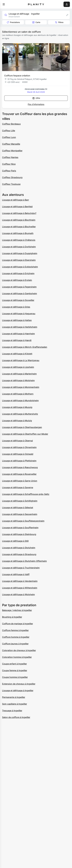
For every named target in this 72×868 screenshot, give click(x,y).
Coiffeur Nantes (10, 157)
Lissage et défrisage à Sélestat (18, 508)
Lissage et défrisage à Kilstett (17, 354)
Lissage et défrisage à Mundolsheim (20, 400)
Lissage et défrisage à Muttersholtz (20, 414)
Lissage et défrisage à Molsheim (18, 380)
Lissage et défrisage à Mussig (17, 407)
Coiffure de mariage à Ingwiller (18, 624)
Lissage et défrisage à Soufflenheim (20, 528)
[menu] (4, 4)
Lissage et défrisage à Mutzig (17, 421)
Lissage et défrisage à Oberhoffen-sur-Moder (25, 434)
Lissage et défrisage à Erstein (17, 280)
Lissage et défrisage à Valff (16, 574)
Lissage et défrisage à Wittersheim (20, 588)
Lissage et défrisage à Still (15, 541)
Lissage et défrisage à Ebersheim (19, 260)
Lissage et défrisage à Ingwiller (18, 690)
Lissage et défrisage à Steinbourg (19, 534)
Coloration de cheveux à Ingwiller (19, 650)
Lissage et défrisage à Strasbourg (19, 554)
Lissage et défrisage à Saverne (18, 487)
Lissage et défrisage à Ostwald (18, 454)
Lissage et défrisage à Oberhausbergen (22, 427)
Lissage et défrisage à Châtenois (19, 240)
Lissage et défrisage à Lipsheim (18, 367)
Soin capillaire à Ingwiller (15, 704)
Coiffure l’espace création (17, 76)
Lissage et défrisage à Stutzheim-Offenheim (24, 561)
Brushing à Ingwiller (12, 617)
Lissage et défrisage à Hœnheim (18, 334)
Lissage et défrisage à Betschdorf (19, 213)
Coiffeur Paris (9, 171)
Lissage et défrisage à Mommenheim (21, 387)
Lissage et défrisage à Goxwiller (18, 300)
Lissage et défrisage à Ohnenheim (19, 447)
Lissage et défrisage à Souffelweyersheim (23, 521)
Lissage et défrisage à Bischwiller (19, 227)
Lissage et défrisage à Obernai (17, 441)
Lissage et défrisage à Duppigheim (20, 253)
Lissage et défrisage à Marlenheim (19, 374)
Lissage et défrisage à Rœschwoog (20, 467)
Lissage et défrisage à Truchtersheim (21, 568)
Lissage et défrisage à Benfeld (17, 207)
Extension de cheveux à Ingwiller (19, 684)
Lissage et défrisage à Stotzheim (19, 548)
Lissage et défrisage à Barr (16, 200)
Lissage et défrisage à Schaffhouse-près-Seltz (26, 494)
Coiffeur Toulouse (11, 184)
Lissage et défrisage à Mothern (18, 394)
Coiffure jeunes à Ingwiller (15, 644)
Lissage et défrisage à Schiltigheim (20, 501)
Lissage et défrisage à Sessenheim (20, 514)
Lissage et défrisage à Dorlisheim (19, 247)
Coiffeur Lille (9, 131)
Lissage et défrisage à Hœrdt (17, 340)
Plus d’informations (36, 104)
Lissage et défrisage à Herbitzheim (20, 327)
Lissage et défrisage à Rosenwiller (19, 474)
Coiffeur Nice (9, 164)
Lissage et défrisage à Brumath (18, 233)
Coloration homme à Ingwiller (17, 657)
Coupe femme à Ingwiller (15, 670)
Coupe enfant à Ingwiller (14, 664)
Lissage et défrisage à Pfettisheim (19, 461)
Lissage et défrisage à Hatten (17, 320)
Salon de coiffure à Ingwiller (16, 717)
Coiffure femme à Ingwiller (15, 630)
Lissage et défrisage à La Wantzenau (21, 360)
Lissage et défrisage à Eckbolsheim (20, 267)
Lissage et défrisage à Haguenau (19, 314)
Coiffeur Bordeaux (11, 124)
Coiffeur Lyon (9, 137)
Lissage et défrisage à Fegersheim (19, 287)
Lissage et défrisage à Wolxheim (18, 594)
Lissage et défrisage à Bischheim (19, 220)
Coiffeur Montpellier (12, 151)
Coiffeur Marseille (11, 144)
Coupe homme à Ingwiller (15, 677)
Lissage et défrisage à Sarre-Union (20, 481)
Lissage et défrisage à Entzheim (18, 273)
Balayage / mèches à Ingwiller (17, 610)
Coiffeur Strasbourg (12, 177)
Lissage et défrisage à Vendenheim (20, 581)
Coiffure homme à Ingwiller (16, 637)
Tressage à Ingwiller (12, 711)
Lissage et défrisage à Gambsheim (20, 293)
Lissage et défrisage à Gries (16, 307)
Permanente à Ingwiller (14, 697)
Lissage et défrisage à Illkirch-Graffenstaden (25, 347)
